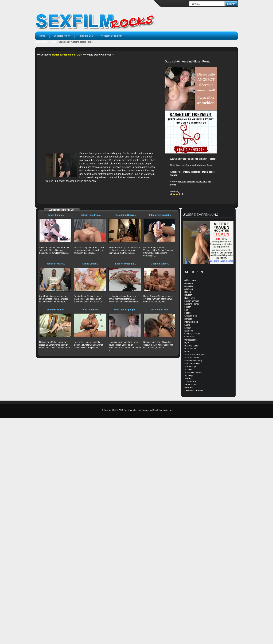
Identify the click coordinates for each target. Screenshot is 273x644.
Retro (187, 352)
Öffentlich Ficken (192, 334)
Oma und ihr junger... (126, 310)
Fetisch (53, 42)
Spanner (188, 370)
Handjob (188, 319)
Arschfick (189, 286)
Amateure (189, 283)
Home (42, 36)
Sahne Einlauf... (91, 264)
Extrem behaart (192, 301)
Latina (187, 325)
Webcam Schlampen (112, 36)
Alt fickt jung (190, 280)
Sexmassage (190, 367)
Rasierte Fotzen (199, 172)
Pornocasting (190, 340)
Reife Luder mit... (91, 310)
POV (187, 343)
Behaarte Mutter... (56, 310)
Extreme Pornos (192, 304)
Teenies (188, 378)
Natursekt (189, 331)
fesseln (182, 182)
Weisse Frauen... (56, 264)
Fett (186, 310)
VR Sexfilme (190, 385)
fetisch (191, 182)
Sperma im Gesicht (193, 373)
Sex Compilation (192, 364)
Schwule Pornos (192, 358)
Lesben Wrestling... (125, 264)
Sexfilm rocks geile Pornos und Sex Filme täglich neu (148, 410)
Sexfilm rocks (41, 42)
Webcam (188, 388)
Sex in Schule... (56, 215)
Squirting (188, 376)
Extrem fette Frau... (91, 215)
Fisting (187, 313)
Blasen (188, 292)
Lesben (188, 328)
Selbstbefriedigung (193, 361)
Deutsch (188, 295)
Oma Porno (190, 337)
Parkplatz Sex (86, 36)
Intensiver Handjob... (160, 215)
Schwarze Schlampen (194, 355)
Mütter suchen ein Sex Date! (67, 55)
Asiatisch (189, 289)
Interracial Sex (191, 322)
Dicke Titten (190, 298)
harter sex (201, 182)
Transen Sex (190, 382)
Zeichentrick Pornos (194, 390)
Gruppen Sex (191, 316)
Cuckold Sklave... (160, 264)
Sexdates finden (62, 36)
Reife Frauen (190, 349)
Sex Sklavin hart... (160, 310)
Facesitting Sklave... (126, 215)
